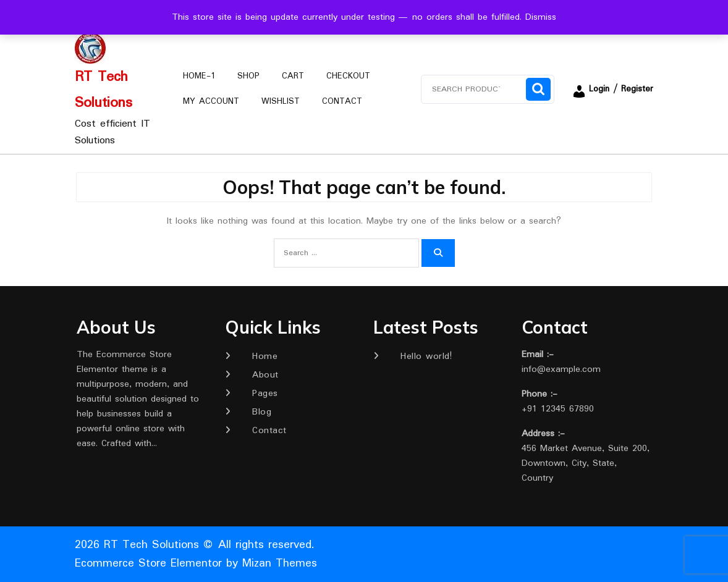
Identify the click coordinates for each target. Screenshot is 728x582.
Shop (248, 76)
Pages (265, 394)
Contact (342, 101)
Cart (293, 76)
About (265, 375)
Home (265, 356)
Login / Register (612, 89)
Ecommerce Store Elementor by (196, 563)
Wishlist (281, 101)
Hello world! (426, 356)
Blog (262, 412)
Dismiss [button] (541, 17)
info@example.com (561, 369)
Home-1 (199, 76)
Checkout (348, 76)
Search (538, 89)
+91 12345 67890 (558, 409)
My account (211, 101)
